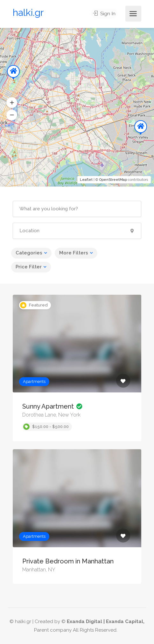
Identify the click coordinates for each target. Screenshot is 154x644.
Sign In (105, 14)
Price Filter (29, 267)
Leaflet (86, 180)
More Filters (74, 253)
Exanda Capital (125, 621)
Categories (29, 253)
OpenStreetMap (113, 180)
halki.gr (28, 13)
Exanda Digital (84, 621)
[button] (12, 103)
